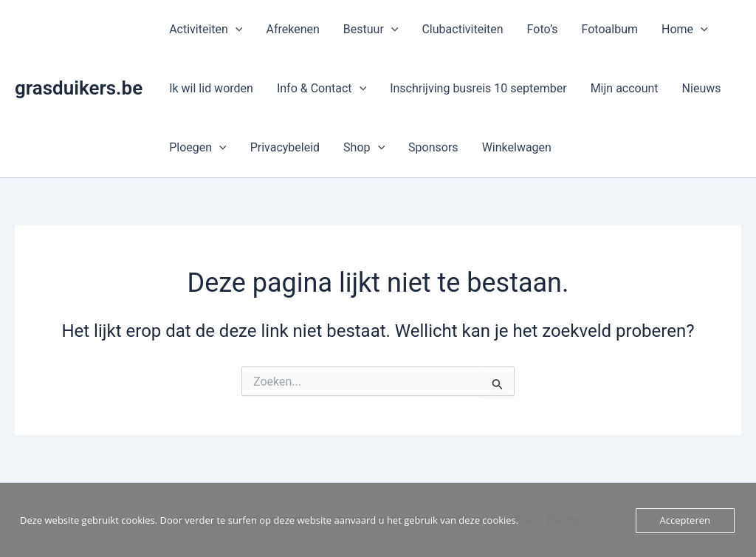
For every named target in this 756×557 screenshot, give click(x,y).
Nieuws (702, 88)
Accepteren (685, 520)
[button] (236, 30)
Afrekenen (292, 29)
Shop (364, 148)
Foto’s (543, 29)
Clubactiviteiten (462, 29)
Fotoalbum (610, 29)
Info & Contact (322, 89)
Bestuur (371, 30)
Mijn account (625, 88)
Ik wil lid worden (211, 88)
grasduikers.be (79, 88)
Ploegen (198, 148)
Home (685, 30)
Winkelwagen (517, 147)
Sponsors (433, 147)
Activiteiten (206, 30)
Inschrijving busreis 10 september (478, 88)
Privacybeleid (285, 147)
